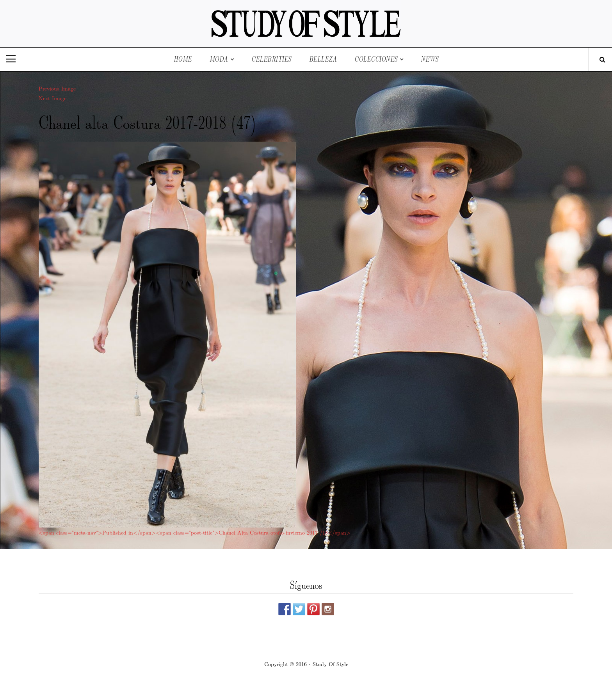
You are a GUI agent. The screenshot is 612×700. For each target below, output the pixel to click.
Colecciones (376, 59)
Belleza (323, 59)
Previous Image (57, 88)
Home (183, 59)
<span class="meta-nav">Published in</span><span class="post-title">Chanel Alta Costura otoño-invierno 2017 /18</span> (195, 532)
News (430, 59)
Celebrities (271, 59)
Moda (219, 59)
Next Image (52, 98)
